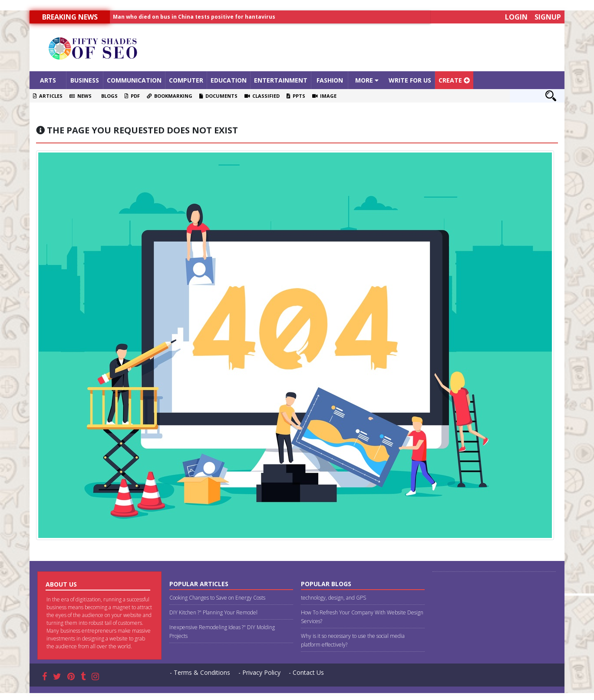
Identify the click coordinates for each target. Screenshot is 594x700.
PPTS (296, 96)
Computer (186, 80)
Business (85, 80)
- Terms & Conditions (200, 672)
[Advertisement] (364, 47)
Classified (262, 96)
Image (324, 96)
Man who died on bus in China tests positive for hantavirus (194, 17)
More (367, 80)
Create (454, 80)
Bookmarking (170, 96)
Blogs (108, 96)
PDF (132, 96)
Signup (548, 17)
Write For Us (410, 80)
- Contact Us (306, 672)
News (81, 96)
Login (516, 17)
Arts (48, 80)
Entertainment (281, 80)
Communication (134, 80)
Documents (218, 96)
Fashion (330, 80)
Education (229, 80)
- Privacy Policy (259, 672)
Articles (48, 96)
